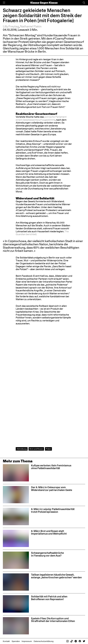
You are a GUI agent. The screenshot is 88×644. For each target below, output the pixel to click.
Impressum (27, 641)
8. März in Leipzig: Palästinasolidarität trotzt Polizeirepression (53, 510)
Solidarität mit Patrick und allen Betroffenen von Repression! (49, 598)
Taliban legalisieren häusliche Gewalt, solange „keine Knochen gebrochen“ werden (57, 576)
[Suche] (84, 3)
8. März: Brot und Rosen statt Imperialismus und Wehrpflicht (49, 532)
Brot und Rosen (36, 449)
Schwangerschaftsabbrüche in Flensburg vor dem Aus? (47, 554)
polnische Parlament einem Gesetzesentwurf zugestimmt (41, 118)
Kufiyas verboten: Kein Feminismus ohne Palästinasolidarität (51, 467)
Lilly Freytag (11, 26)
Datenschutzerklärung (44, 641)
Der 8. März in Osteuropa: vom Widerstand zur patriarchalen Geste (52, 489)
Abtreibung (22, 449)
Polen (48, 449)
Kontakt (6, 641)
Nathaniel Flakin (31, 26)
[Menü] (4, 3)
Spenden (16, 641)
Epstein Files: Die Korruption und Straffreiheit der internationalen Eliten (53, 620)
